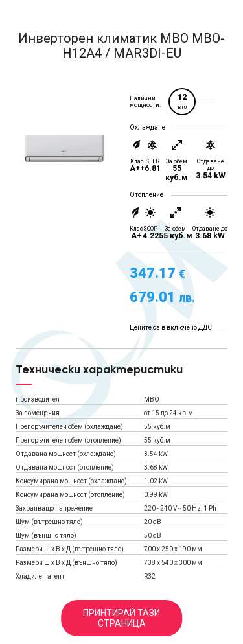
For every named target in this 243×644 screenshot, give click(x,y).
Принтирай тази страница (121, 618)
